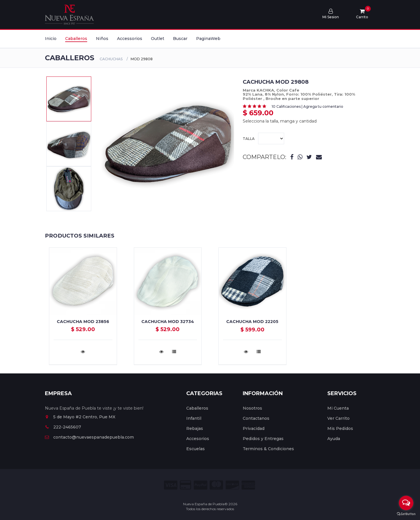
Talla (263, 138)
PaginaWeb (208, 39)
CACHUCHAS (111, 59)
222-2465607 (63, 427)
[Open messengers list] (406, 503)
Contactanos (256, 418)
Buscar (180, 39)
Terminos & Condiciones (268, 449)
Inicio (51, 39)
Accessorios (130, 39)
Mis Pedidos (340, 428)
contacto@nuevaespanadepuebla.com (89, 437)
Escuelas (196, 449)
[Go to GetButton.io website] (406, 514)
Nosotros (252, 408)
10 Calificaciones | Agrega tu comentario (307, 106)
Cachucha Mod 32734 (168, 322)
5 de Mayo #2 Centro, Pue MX (80, 417)
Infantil (194, 418)
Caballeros (76, 39)
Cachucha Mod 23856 (83, 322)
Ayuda (334, 439)
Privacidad (254, 428)
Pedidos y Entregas (263, 439)
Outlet (158, 39)
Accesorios (198, 439)
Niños (102, 39)
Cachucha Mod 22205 (252, 322)
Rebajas (195, 428)
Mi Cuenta (338, 408)
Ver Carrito (338, 418)
